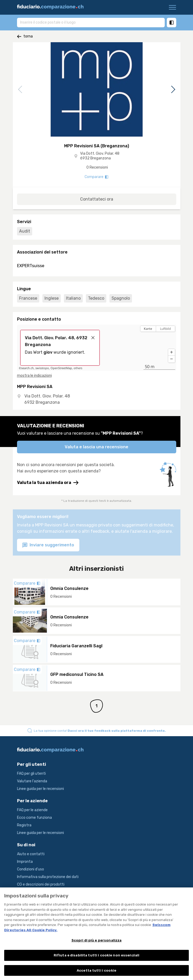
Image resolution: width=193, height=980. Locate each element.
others (78, 368)
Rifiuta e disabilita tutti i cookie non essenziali (97, 958)
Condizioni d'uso (31, 869)
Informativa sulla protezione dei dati (48, 877)
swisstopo (42, 368)
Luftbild (165, 329)
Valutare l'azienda (32, 781)
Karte (148, 329)
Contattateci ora (97, 199)
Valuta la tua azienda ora (48, 483)
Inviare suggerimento (48, 545)
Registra (24, 825)
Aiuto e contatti (31, 854)
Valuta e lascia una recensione (96, 447)
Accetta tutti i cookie (96, 973)
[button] (172, 352)
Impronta (25, 862)
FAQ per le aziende (32, 810)
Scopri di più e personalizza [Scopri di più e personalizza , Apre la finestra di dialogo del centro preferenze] (97, 943)
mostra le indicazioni (34, 376)
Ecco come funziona (34, 818)
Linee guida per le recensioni (40, 789)
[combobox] (91, 22)
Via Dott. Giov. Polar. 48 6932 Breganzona (100, 156)
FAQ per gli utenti (31, 774)
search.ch (27, 368)
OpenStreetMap (61, 368)
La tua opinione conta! (100, 731)
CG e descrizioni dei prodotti (41, 884)
